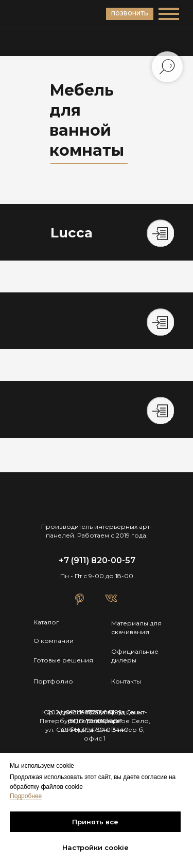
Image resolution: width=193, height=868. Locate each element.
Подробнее (26, 796)
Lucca (72, 233)
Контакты (126, 681)
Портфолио (53, 681)
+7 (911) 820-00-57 (97, 560)
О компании (54, 641)
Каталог (46, 622)
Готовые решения (63, 660)
